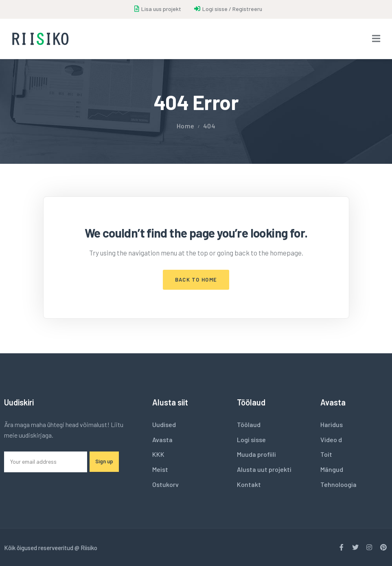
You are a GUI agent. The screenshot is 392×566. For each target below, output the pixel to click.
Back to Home (196, 280)
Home (185, 126)
